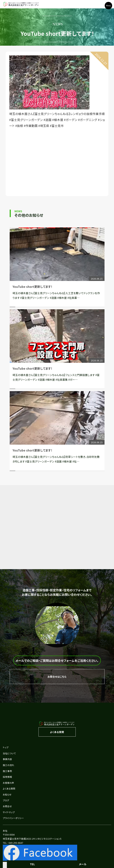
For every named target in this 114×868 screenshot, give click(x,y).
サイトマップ (9, 812)
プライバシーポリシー (13, 818)
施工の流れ (8, 765)
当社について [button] (9, 753)
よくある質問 (9, 788)
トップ (6, 747)
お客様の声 (8, 783)
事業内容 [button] (7, 759)
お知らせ (7, 794)
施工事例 (7, 771)
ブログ (6, 800)
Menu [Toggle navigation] (108, 5)
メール (83, 864)
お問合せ (7, 806)
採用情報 (7, 777)
